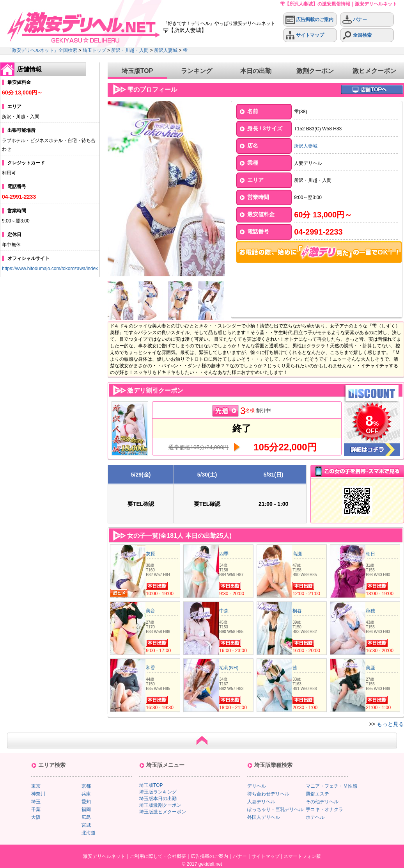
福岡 (86, 809)
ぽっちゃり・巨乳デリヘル (275, 809)
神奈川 (38, 794)
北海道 (89, 833)
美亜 (370, 668)
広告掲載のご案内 (309, 20)
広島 (86, 817)
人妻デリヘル (261, 802)
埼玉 (36, 802)
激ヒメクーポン (374, 71)
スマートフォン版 (302, 856)
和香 (151, 668)
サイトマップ (305, 35)
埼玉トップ (94, 50)
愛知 (86, 802)
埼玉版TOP (137, 71)
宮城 (86, 825)
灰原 (151, 554)
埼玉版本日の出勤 (158, 799)
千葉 (36, 809)
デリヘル (257, 786)
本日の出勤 (256, 71)
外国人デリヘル (264, 817)
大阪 (36, 817)
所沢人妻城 (166, 50)
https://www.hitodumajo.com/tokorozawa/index (50, 269)
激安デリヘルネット (104, 856)
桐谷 (297, 611)
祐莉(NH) (229, 668)
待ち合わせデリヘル (268, 794)
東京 (36, 786)
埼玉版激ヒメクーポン (163, 812)
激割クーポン (315, 71)
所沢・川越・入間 (130, 50)
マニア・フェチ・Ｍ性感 (331, 786)
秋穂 (370, 611)
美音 (151, 611)
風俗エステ (317, 794)
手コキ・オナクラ (324, 809)
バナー (355, 20)
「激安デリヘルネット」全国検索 (42, 50)
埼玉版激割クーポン (160, 805)
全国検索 (357, 35)
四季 (224, 554)
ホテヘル (315, 817)
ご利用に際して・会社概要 (158, 856)
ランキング (197, 71)
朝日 (370, 554)
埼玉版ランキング (158, 792)
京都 (86, 786)
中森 (224, 611)
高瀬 (297, 554)
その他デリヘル (322, 802)
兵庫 (86, 794)
